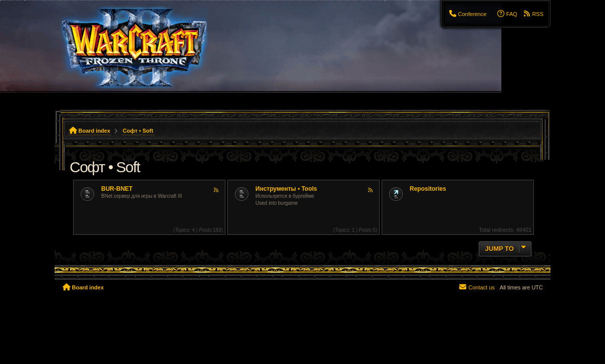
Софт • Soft (105, 167)
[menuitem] (467, 14)
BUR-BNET (117, 189)
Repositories (428, 189)
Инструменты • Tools (286, 189)
